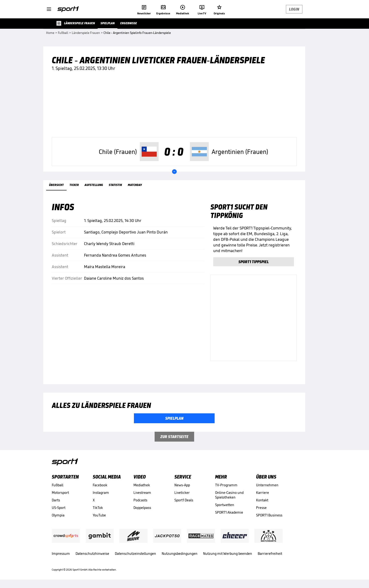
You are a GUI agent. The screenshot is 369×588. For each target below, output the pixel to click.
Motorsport (60, 493)
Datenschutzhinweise (92, 554)
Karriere (263, 493)
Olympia (58, 515)
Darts (56, 500)
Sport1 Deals (184, 500)
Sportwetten (225, 505)
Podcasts (140, 500)
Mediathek (142, 485)
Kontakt (262, 500)
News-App (182, 485)
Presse (261, 508)
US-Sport (59, 508)
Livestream (142, 493)
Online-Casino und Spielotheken (229, 495)
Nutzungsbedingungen (180, 554)
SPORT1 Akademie (229, 512)
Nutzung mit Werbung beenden (228, 554)
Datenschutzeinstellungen (135, 554)
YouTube (99, 515)
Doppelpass (142, 508)
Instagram (101, 493)
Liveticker (182, 493)
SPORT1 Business (269, 515)
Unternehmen (267, 485)
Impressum (61, 554)
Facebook (100, 485)
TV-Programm (226, 485)
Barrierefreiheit (270, 554)
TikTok (98, 508)
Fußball (58, 485)
